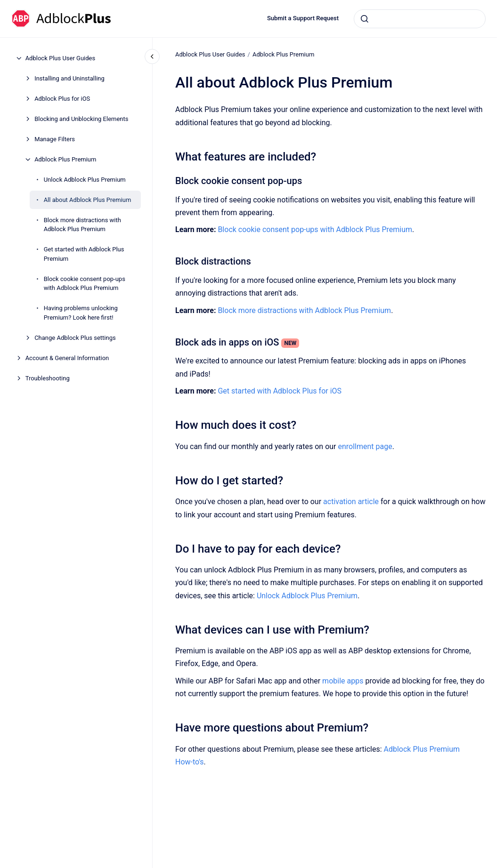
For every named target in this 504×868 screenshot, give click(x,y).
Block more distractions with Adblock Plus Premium (82, 225)
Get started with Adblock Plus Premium (84, 254)
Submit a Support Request (303, 18)
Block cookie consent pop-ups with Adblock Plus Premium (85, 284)
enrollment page (365, 446)
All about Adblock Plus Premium (88, 200)
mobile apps (343, 681)
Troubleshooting (48, 378)
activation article (351, 502)
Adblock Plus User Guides (61, 58)
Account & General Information (67, 358)
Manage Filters (55, 139)
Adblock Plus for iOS (62, 99)
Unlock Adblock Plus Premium (85, 180)
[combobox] (420, 19)
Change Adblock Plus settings (75, 338)
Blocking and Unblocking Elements (81, 119)
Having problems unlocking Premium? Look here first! (81, 313)
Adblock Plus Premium (65, 159)
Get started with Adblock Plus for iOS (280, 391)
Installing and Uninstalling (69, 78)
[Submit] (365, 19)
